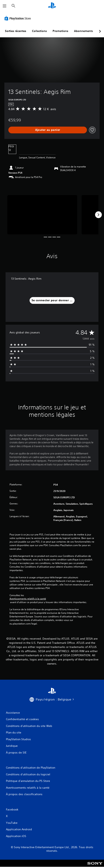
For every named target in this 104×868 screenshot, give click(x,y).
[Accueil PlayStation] (52, 6)
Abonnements (84, 31)
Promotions (60, 31)
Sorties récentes (16, 31)
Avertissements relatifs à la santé (28, 599)
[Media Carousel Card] (42, 215)
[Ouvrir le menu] (5, 6)
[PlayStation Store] (18, 18)
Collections (39, 31)
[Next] (98, 215)
